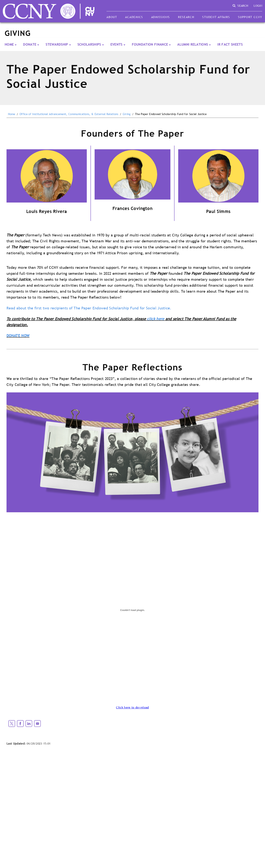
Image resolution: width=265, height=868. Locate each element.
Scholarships (89, 44)
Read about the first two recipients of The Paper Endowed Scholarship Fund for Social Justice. (89, 308)
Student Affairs (216, 17)
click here (155, 319)
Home (9, 44)
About (112, 17)
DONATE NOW (18, 336)
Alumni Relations (193, 44)
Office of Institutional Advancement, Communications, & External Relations (69, 114)
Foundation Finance (150, 44)
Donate (30, 44)
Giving (127, 114)
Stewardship (57, 44)
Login (258, 6)
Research (186, 17)
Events (116, 44)
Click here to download (132, 707)
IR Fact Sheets (230, 44)
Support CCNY (250, 17)
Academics (134, 17)
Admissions (161, 17)
